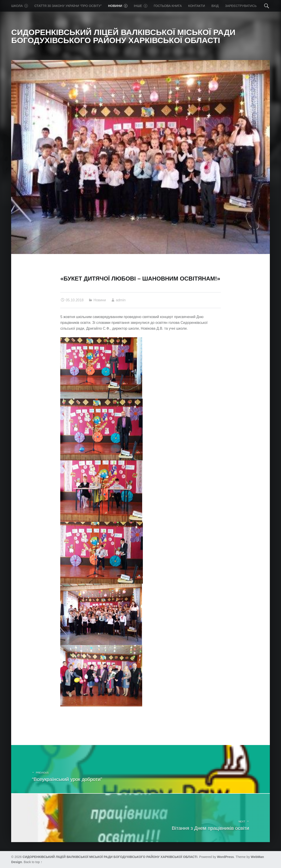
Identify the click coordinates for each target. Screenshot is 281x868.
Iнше (141, 6)
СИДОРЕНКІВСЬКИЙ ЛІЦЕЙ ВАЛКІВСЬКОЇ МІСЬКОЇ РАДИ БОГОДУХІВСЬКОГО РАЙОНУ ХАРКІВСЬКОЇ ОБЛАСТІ (110, 857)
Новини (118, 6)
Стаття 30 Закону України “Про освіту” (68, 6)
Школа (20, 6)
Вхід (215, 6)
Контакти (197, 6)
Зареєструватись (241, 6)
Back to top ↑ (33, 862)
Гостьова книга (168, 6)
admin (121, 300)
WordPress (225, 857)
